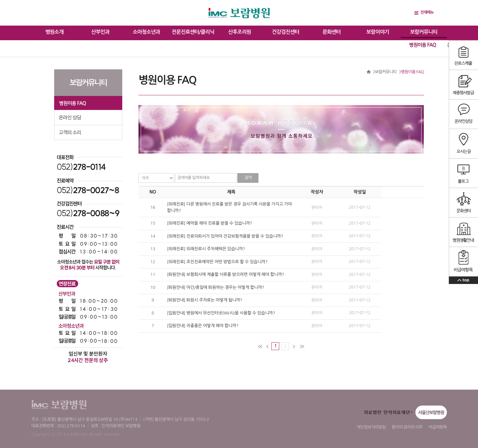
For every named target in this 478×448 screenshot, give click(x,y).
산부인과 (100, 32)
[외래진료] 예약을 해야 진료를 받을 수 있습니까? (209, 223)
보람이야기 (377, 32)
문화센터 (331, 32)
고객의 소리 (70, 132)
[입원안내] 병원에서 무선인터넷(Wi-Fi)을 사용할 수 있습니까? (221, 313)
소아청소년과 (146, 32)
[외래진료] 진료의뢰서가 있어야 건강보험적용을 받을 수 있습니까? (225, 236)
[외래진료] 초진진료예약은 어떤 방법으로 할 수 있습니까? (217, 262)
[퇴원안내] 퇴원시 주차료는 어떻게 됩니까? (205, 300)
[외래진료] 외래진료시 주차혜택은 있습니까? (206, 249)
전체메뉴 (427, 12)
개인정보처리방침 (371, 427)
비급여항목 (437, 427)
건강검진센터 (285, 32)
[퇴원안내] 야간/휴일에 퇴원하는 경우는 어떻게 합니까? (215, 287)
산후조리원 (240, 32)
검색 (248, 177)
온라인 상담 (70, 118)
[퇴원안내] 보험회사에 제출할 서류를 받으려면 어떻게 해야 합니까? (226, 274)
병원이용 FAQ (423, 45)
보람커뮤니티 (424, 32)
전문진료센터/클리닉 (193, 32)
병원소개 (54, 32)
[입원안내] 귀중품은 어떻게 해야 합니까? (203, 326)
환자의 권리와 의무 (407, 427)
